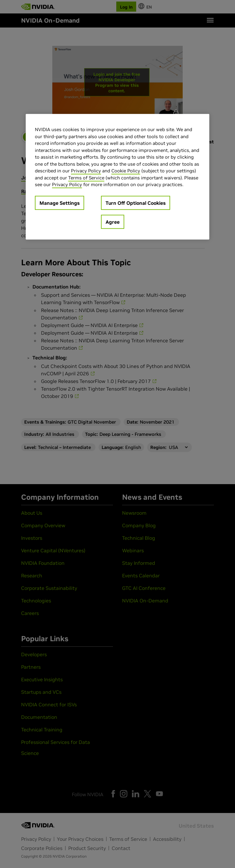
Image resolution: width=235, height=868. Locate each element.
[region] (117, 177)
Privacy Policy (86, 171)
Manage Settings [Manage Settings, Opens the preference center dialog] (60, 203)
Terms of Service (86, 177)
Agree (113, 222)
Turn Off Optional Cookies (136, 203)
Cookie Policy (126, 171)
